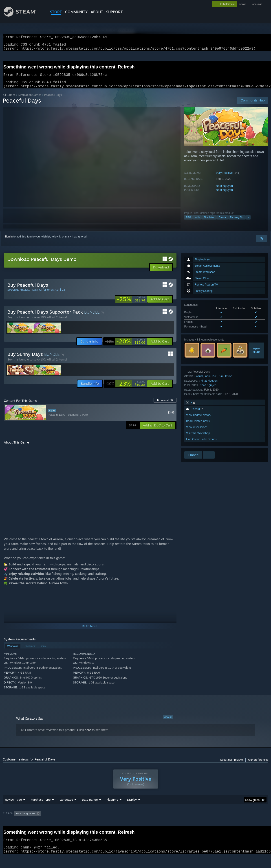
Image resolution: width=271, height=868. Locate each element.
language (257, 4)
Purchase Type (41, 811)
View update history (199, 420)
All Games (9, 100)
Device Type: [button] (233, 825)
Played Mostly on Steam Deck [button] (138, 825)
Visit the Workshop (198, 438)
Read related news (198, 426)
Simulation (209, 223)
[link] (131, 305)
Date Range (90, 811)
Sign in (9, 242)
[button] (160, 305)
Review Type (13, 811)
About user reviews (232, 765)
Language (66, 811)
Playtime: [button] (105, 825)
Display (132, 811)
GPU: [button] (213, 825)
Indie (197, 223)
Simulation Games (30, 100)
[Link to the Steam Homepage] (23, 15)
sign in (243, 4)
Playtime (112, 811)
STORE (56, 12)
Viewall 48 (256, 356)
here (88, 735)
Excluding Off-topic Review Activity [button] (71, 825)
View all (168, 722)
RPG (188, 223)
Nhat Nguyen (224, 191)
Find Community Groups (201, 445)
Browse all (165, 406)
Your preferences (258, 765)
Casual (223, 223)
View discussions (197, 432)
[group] (135, 825)
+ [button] (248, 223)
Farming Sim (237, 223)
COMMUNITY (76, 12)
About (97, 12)
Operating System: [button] (175, 825)
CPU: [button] (198, 825)
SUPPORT (115, 12)
